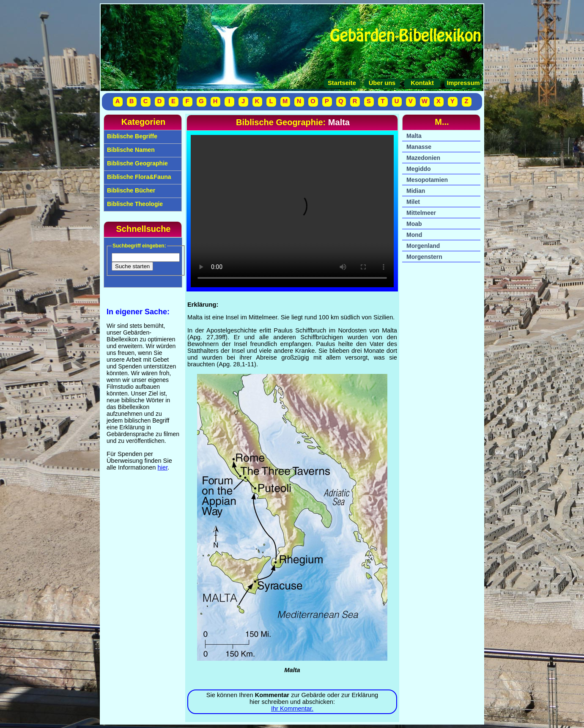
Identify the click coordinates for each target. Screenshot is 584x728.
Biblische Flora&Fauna (138, 177)
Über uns (382, 83)
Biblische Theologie (134, 204)
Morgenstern (424, 257)
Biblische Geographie (137, 163)
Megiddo (419, 169)
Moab (414, 224)
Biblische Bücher (130, 190)
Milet (413, 202)
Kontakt (422, 83)
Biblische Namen (130, 150)
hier (163, 467)
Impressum (462, 83)
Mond (414, 235)
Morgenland (423, 246)
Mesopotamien (427, 180)
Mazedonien (423, 158)
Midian (416, 191)
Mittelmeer (421, 213)
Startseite (342, 83)
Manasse (419, 147)
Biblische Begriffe (131, 136)
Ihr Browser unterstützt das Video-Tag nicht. (292, 211)
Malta (414, 136)
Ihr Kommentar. (292, 709)
